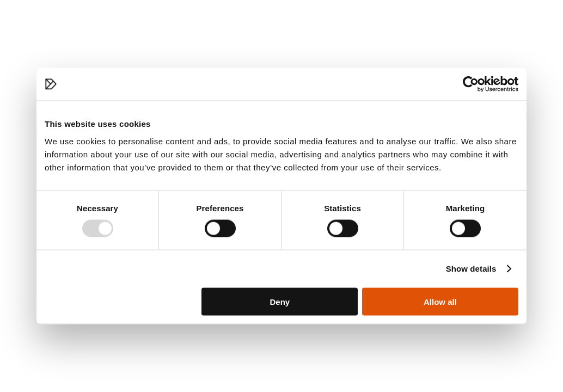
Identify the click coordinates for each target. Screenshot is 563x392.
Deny (280, 301)
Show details (471, 269)
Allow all (440, 301)
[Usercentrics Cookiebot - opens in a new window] (471, 84)
